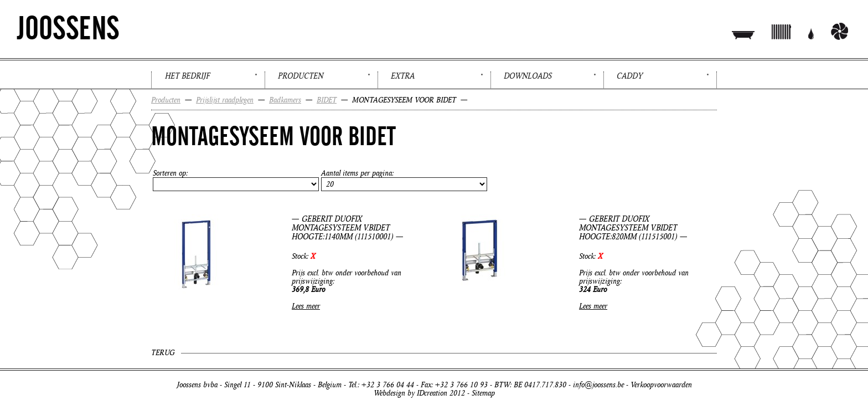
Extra (403, 76)
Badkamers (285, 100)
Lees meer (306, 306)
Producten (301, 76)
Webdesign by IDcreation (410, 393)
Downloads (528, 76)
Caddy (630, 76)
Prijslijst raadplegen (225, 100)
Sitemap (483, 393)
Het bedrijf (187, 76)
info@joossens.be (598, 385)
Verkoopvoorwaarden (661, 385)
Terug (163, 353)
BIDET (327, 100)
